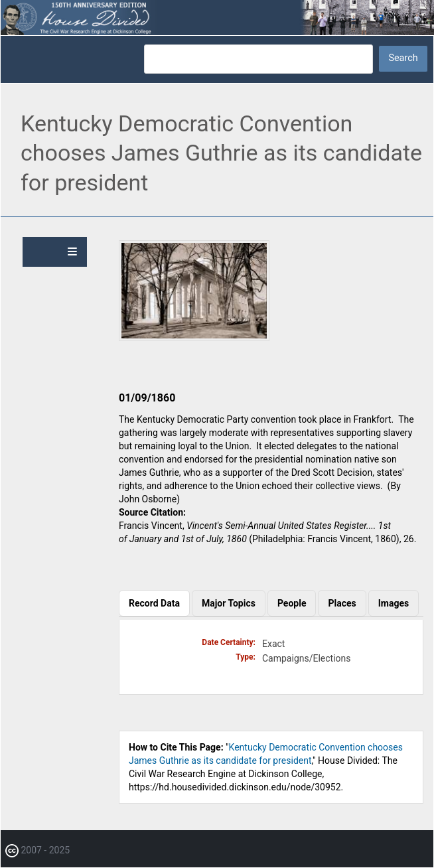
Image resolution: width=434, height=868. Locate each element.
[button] (194, 338)
